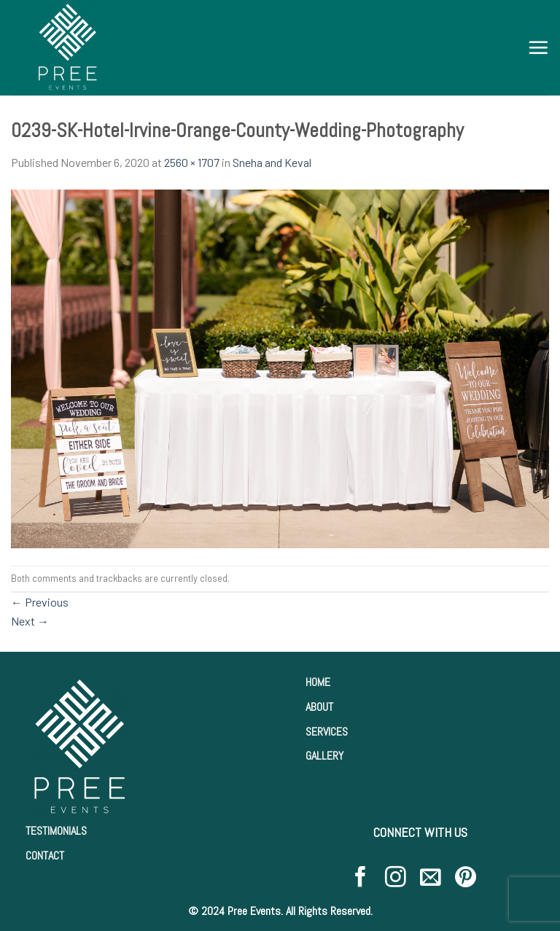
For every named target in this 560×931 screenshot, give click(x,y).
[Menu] (538, 47)
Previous (40, 602)
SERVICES (327, 732)
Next (30, 621)
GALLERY (324, 756)
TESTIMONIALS (56, 831)
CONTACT (45, 856)
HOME (318, 682)
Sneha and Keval (272, 162)
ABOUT (319, 707)
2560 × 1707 (192, 162)
